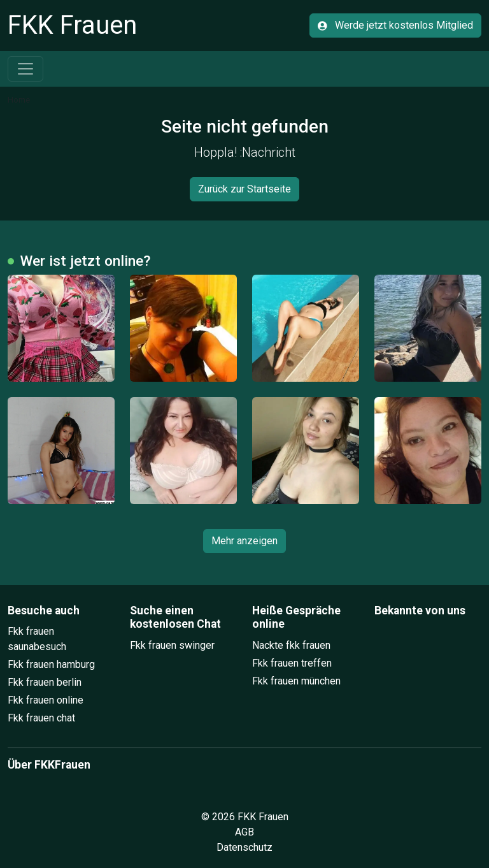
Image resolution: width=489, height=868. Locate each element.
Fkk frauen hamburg (51, 664)
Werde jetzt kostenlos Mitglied (395, 25)
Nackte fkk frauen (291, 645)
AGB (244, 832)
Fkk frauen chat (41, 718)
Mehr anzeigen (244, 541)
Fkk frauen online (46, 700)
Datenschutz (244, 847)
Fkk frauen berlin (45, 682)
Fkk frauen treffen (292, 663)
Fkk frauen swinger (172, 645)
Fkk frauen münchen (296, 681)
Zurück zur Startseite (244, 189)
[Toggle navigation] (25, 69)
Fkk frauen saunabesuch (37, 639)
